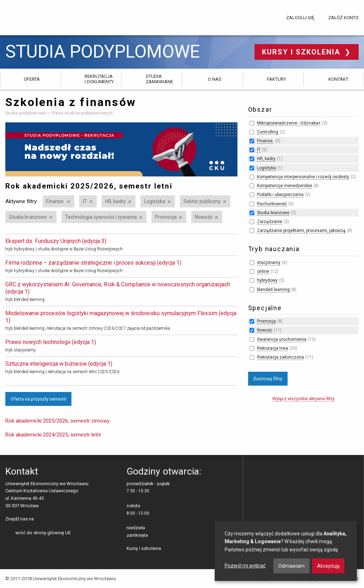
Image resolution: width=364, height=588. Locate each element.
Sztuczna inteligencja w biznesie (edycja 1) (59, 364)
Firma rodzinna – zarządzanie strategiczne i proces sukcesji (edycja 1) (93, 263)
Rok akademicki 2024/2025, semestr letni (53, 435)
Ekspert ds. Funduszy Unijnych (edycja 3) (56, 241)
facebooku (41, 519)
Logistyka (155, 201)
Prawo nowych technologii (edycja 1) (51, 342)
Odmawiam (291, 566)
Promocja (166, 217)
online (263, 271)
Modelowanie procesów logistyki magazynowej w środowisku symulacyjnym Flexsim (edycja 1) (121, 317)
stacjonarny (269, 263)
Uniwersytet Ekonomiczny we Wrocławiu (41, 16)
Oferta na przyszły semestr (39, 399)
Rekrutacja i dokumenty (99, 79)
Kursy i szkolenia (302, 52)
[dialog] (286, 551)
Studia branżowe (28, 217)
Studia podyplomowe (103, 52)
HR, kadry (116, 201)
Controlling (268, 132)
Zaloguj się (300, 18)
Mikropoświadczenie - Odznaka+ (289, 123)
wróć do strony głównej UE (43, 533)
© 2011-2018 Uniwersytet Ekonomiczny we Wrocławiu (61, 579)
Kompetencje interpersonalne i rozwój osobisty (303, 177)
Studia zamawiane (159, 79)
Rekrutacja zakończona (280, 357)
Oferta (32, 79)
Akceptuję (328, 566)
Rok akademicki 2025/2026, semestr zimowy (57, 421)
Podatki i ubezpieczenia (280, 195)
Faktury (277, 79)
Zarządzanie (270, 222)
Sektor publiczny (202, 201)
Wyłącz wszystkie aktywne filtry (303, 399)
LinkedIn (52, 519)
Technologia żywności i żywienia (101, 217)
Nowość (204, 217)
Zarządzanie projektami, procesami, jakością (301, 231)
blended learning (273, 290)
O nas (215, 79)
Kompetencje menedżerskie (285, 186)
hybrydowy (267, 280)
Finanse (55, 201)
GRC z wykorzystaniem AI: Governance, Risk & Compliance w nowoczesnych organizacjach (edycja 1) (118, 288)
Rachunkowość (272, 204)
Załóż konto (343, 18)
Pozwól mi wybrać (245, 566)
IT (85, 201)
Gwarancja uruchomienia (282, 339)
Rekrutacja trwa (272, 348)
